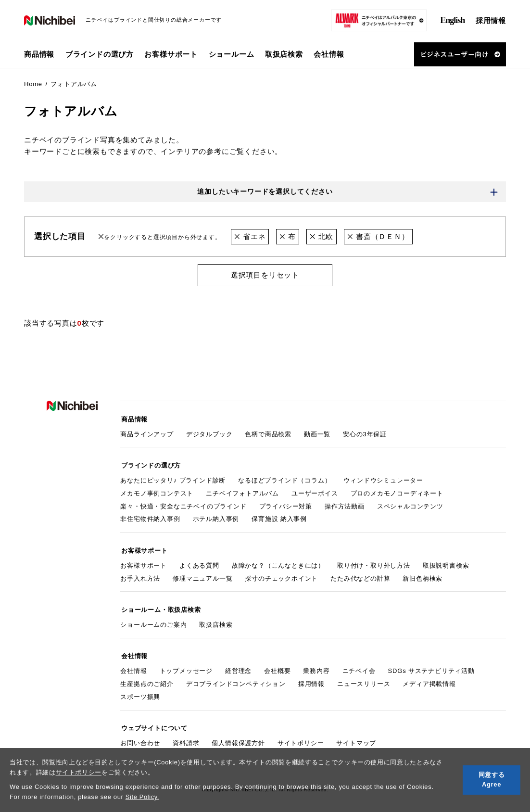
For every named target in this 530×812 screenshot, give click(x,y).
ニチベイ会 (359, 666)
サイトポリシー (79, 772)
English (452, 20)
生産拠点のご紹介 (147, 679)
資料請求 (186, 737)
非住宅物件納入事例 (150, 517)
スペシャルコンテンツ (410, 504)
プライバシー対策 (286, 504)
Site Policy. (143, 797)
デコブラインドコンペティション (236, 679)
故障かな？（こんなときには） (278, 563)
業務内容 (316, 666)
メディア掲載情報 (429, 679)
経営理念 (238, 666)
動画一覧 (317, 433)
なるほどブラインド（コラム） (284, 478)
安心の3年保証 (365, 433)
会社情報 (133, 666)
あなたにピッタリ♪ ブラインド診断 (173, 478)
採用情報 (491, 20)
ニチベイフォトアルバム (242, 491)
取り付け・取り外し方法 (374, 563)
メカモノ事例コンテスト (157, 491)
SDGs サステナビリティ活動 (431, 666)
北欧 (322, 237)
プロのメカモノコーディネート (397, 491)
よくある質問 (199, 563)
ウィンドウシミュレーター (383, 478)
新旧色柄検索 (423, 576)
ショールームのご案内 (153, 621)
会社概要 (277, 666)
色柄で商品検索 (268, 433)
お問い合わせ (140, 737)
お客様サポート (144, 563)
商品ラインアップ (147, 433)
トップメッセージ (186, 666)
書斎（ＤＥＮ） (379, 237)
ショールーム (232, 54)
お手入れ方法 (140, 576)
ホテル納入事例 (216, 517)
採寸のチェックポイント (281, 576)
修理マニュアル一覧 (202, 576)
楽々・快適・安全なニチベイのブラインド (183, 504)
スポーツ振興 (140, 691)
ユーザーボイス (315, 491)
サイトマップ (356, 737)
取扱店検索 (284, 54)
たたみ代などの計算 (360, 576)
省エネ (250, 237)
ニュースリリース (364, 679)
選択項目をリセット (265, 275)
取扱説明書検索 (446, 563)
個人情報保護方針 (238, 737)
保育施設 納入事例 (279, 517)
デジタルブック (209, 433)
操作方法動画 (345, 504)
